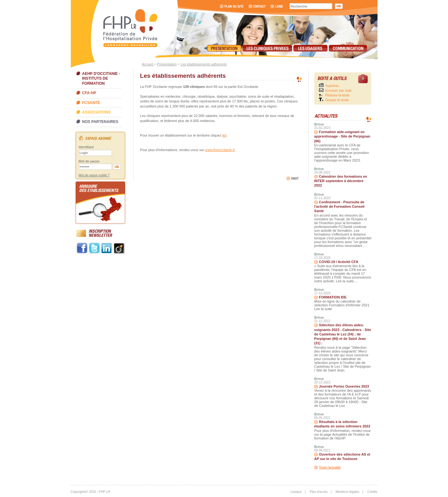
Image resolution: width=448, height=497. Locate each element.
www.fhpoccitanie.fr (220, 150)
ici (224, 135)
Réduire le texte (338, 95)
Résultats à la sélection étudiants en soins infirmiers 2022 (342, 424)
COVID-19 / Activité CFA (339, 262)
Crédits (372, 492)
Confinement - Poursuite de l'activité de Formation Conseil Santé (339, 207)
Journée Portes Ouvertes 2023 (344, 386)
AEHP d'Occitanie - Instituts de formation (101, 79)
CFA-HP (89, 93)
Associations (96, 112)
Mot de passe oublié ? (94, 175)
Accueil (148, 64)
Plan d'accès (319, 492)
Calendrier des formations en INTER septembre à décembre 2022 (341, 181)
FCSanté (91, 103)
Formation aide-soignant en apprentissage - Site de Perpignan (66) (342, 136)
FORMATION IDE (333, 297)
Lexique (296, 492)
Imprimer (332, 86)
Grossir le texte (337, 100)
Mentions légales (347, 492)
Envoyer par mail (338, 90)
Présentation (167, 64)
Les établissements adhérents (204, 64)
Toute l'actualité (330, 467)
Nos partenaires (100, 122)
